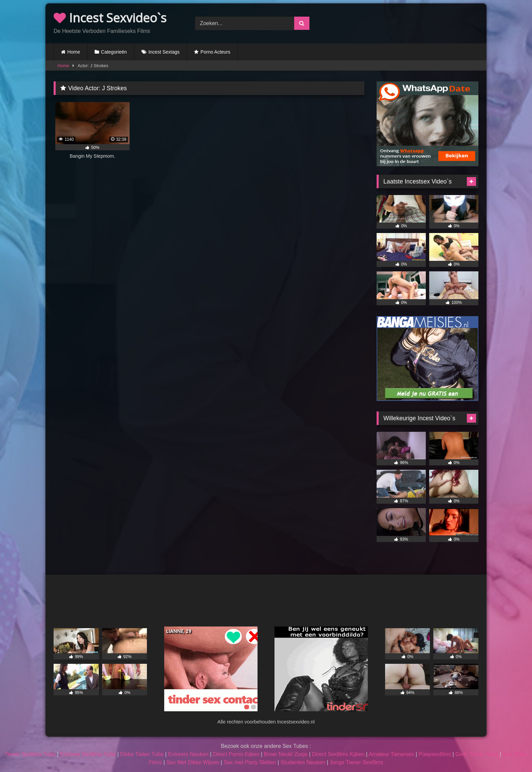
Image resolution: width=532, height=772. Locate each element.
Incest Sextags (164, 52)
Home (74, 52)
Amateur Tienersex (391, 754)
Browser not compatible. (408, 22)
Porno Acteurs (215, 52)
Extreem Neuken (188, 754)
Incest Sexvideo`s (110, 18)
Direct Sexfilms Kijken (338, 754)
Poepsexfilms (435, 754)
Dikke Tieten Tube (142, 754)
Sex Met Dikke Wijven (193, 762)
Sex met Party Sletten (250, 762)
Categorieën (114, 52)
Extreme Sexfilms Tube (88, 754)
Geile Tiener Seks (477, 754)
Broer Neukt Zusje (286, 754)
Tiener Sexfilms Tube (30, 754)
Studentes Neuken (303, 762)
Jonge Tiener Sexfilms (356, 762)
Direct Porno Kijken (236, 754)
